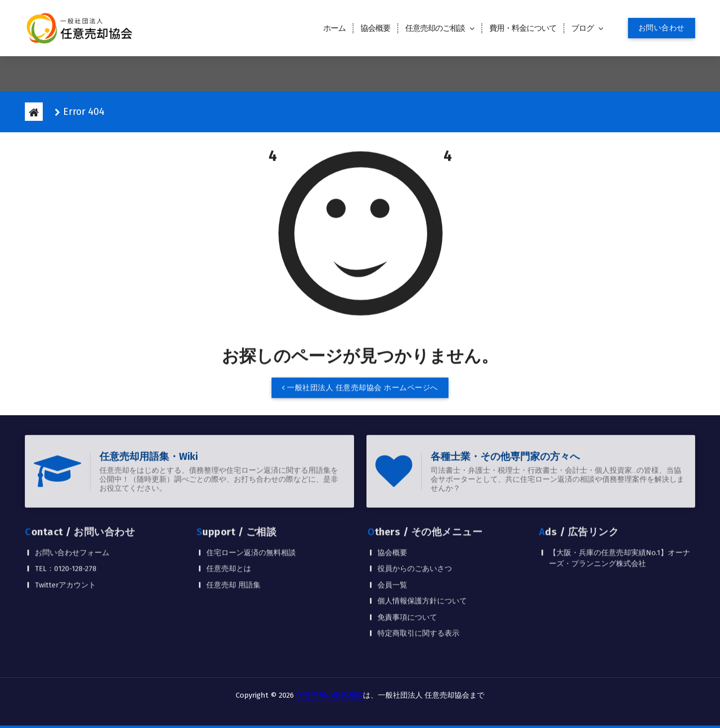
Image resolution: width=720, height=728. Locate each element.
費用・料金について (523, 28)
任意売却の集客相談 (329, 695)
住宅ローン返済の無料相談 (251, 505)
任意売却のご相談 (435, 28)
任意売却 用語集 (233, 537)
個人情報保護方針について (422, 553)
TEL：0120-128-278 (66, 521)
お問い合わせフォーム (72, 505)
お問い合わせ (662, 28)
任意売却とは (229, 521)
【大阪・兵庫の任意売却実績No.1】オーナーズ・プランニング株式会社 (620, 510)
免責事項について (407, 569)
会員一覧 (392, 537)
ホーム (334, 28)
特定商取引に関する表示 (418, 585)
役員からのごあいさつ (415, 521)
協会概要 (375, 28)
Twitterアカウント (65, 537)
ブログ (583, 28)
